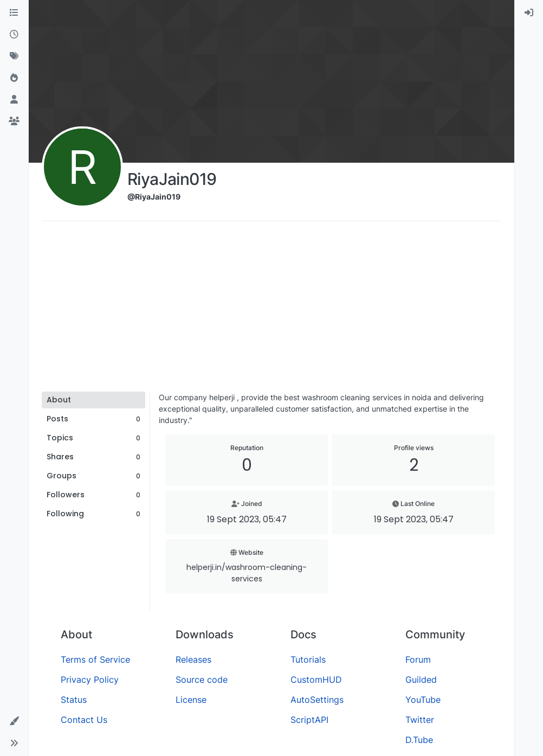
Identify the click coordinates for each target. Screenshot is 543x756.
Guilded (421, 680)
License (191, 700)
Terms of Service (95, 659)
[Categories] (14, 13)
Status (74, 700)
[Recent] (14, 35)
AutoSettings (317, 700)
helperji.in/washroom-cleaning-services (247, 573)
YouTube (423, 700)
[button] (14, 721)
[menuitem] (529, 13)
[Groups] (14, 121)
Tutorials (308, 659)
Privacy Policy (90, 680)
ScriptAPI (309, 720)
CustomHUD (316, 680)
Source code (202, 680)
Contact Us (84, 720)
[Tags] (14, 56)
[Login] (529, 13)
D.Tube (419, 740)
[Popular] (14, 78)
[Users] (14, 100)
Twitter (420, 720)
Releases (193, 659)
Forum (418, 659)
